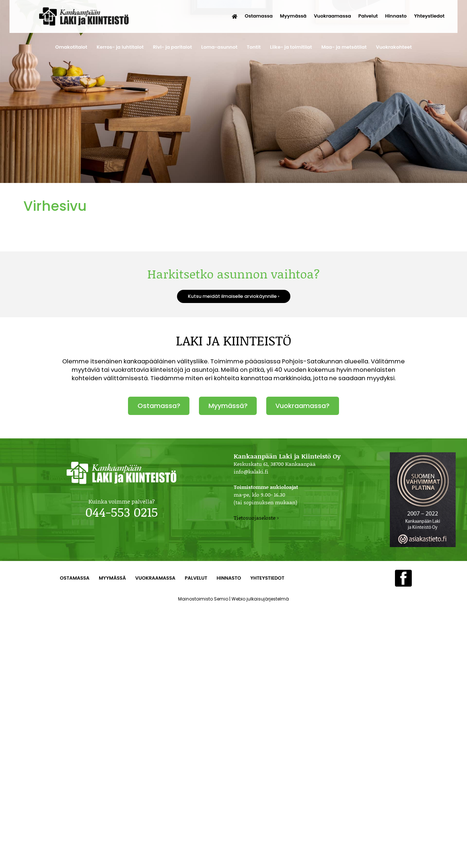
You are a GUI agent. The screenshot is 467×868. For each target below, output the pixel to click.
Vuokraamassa (332, 16)
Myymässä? (228, 406)
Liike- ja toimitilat (291, 47)
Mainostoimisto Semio (203, 599)
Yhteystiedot (429, 16)
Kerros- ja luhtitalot (120, 47)
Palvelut (368, 16)
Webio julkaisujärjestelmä (260, 599)
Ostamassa (259, 16)
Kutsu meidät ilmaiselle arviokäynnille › (234, 296)
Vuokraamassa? (302, 406)
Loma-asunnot (219, 47)
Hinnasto (396, 16)
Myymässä (293, 16)
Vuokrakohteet (394, 47)
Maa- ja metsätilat (344, 47)
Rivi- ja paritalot (172, 47)
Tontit (254, 47)
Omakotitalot (71, 47)
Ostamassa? (159, 406)
